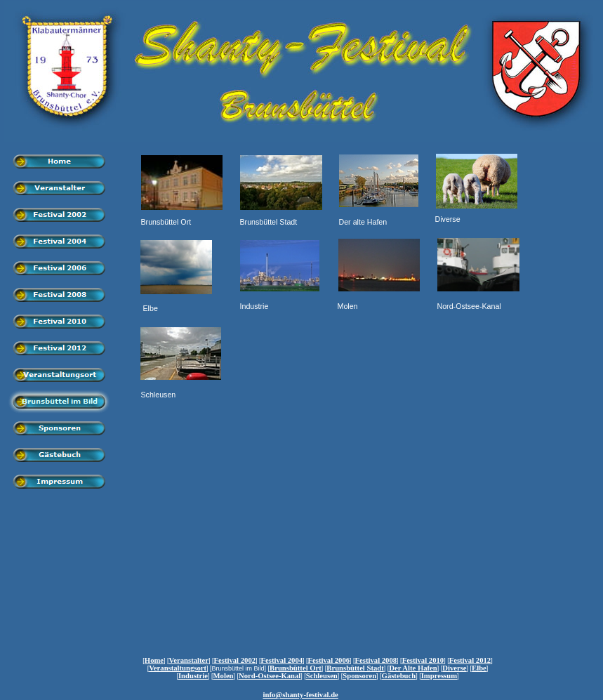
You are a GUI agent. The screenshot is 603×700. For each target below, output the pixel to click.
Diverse (454, 668)
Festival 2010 (423, 660)
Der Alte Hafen (413, 668)
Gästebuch (399, 676)
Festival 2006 (329, 660)
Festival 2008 (376, 660)
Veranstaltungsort (178, 668)
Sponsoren (359, 676)
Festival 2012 (470, 660)
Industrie (193, 676)
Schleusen (322, 676)
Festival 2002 (235, 660)
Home (154, 660)
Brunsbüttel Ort (296, 668)
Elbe (479, 668)
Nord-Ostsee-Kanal (270, 676)
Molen (224, 676)
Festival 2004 (282, 660)
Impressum (439, 676)
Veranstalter (189, 660)
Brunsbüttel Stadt (355, 668)
